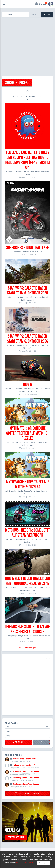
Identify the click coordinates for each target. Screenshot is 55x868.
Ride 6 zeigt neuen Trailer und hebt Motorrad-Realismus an (28, 581)
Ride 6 (27, 385)
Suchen (47, 14)
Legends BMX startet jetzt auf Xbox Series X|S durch (27, 629)
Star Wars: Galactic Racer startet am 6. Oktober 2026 (28, 291)
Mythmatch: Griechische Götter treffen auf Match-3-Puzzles (27, 433)
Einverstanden (44, 863)
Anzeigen (18, 742)
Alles (34, 14)
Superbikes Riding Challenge (28, 248)
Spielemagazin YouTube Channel (26, 771)
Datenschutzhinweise (26, 863)
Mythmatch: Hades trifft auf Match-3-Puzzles (28, 485)
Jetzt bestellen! (16, 837)
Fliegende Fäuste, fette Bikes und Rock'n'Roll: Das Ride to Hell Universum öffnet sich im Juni (27, 160)
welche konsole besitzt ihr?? (24, 759)
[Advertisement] (27, 47)
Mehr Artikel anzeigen (27, 648)
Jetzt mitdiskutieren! (27, 794)
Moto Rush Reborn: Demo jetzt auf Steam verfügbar (27, 533)
